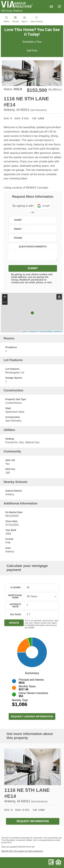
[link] (7, 20)
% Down (15, 587)
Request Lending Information (32, 716)
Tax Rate (15, 614)
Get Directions (39, 110)
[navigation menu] (59, 7)
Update (14, 623)
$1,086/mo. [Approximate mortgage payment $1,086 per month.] (55, 89)
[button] (25, 20)
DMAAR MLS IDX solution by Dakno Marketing (22, 851)
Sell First (32, 51)
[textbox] (41, 220)
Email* (18, 229)
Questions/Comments (33, 247)
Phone (18, 238)
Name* (18, 220)
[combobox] (40, 596)
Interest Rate (15, 605)
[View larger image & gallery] (32, 73)
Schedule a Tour (32, 42)
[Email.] (51, 7)
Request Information (33, 821)
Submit (33, 268)
